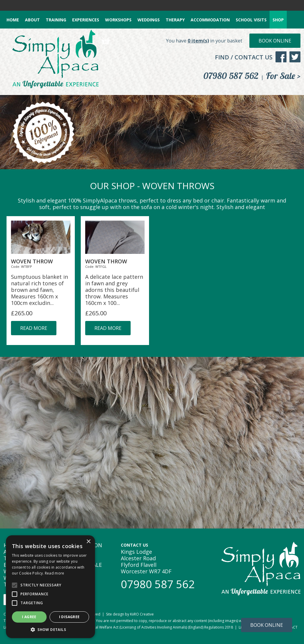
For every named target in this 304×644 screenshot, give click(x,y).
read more (34, 328)
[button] (50, 629)
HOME (13, 20)
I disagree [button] (69, 617)
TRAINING (56, 20)
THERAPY (175, 20)
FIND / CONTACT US (244, 57)
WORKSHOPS (118, 20)
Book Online (275, 41)
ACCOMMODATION (210, 20)
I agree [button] (29, 617)
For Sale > (283, 76)
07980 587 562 (231, 76)
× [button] (88, 542)
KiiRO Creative (142, 614)
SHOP (278, 20)
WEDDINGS (149, 20)
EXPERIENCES (86, 20)
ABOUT (32, 20)
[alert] (50, 587)
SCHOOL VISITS (251, 20)
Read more (55, 573)
